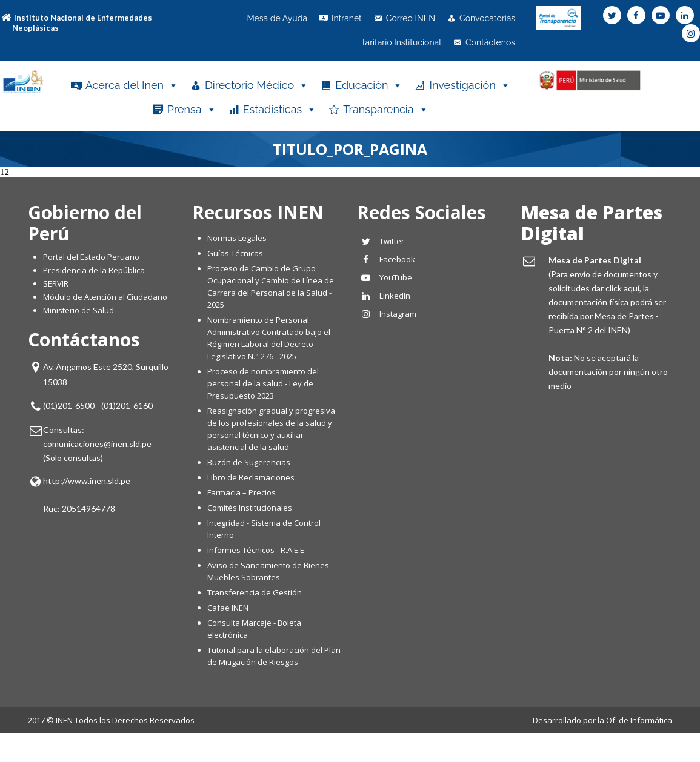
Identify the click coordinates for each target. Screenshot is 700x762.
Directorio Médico (257, 85)
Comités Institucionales (250, 508)
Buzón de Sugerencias (249, 462)
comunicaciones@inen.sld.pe (97, 444)
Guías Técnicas (235, 253)
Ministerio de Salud (78, 310)
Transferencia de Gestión (255, 592)
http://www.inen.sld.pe (87, 481)
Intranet (347, 18)
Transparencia (385, 110)
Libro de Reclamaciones (252, 477)
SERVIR (56, 283)
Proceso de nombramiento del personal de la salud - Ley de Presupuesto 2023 (263, 383)
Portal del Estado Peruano (91, 257)
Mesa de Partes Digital (592, 223)
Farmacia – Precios (242, 492)
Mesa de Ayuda (277, 18)
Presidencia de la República (94, 270)
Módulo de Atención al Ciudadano (105, 297)
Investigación (469, 85)
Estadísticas (280, 110)
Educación (369, 85)
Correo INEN (411, 18)
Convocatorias (487, 18)
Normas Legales (237, 238)
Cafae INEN (228, 608)
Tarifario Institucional (401, 42)
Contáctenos (490, 42)
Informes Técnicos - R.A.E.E (256, 550)
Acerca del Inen (132, 85)
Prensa (192, 110)
